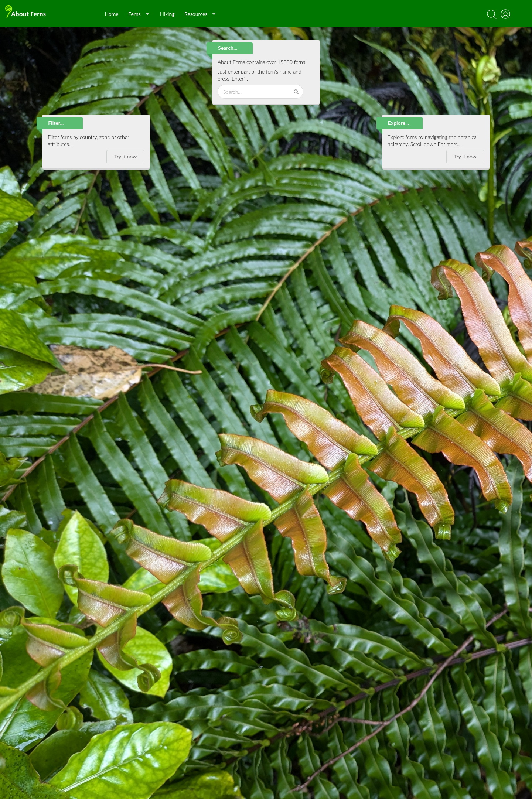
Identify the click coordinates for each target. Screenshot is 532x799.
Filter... (56, 123)
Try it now (125, 156)
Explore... (398, 123)
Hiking (167, 14)
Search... (228, 48)
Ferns (139, 14)
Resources (200, 14)
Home (111, 14)
